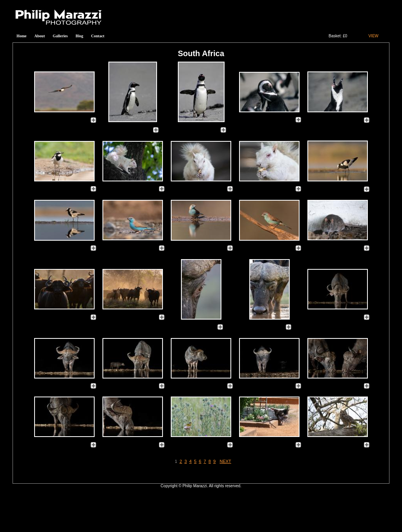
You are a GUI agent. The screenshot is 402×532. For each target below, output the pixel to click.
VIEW (373, 36)
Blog (79, 36)
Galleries (60, 36)
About (40, 36)
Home (22, 36)
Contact (98, 36)
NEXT (226, 461)
